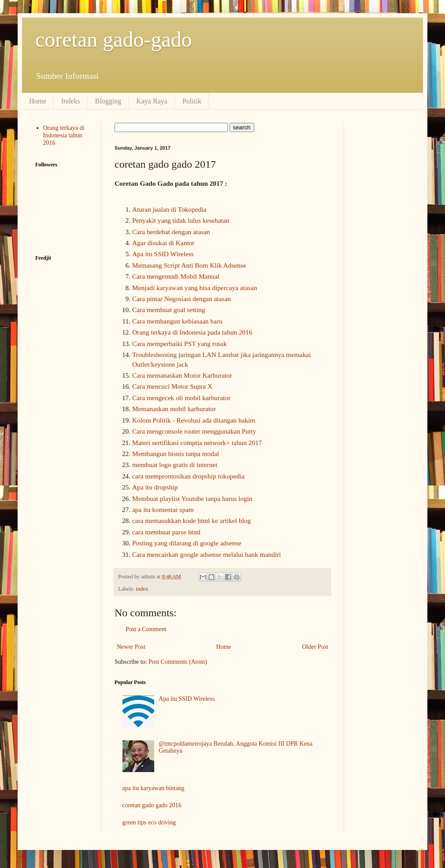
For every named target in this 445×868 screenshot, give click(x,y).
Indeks (71, 101)
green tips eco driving (149, 822)
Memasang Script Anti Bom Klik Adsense (189, 265)
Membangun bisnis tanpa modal (176, 454)
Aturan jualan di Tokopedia (170, 209)
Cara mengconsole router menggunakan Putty (194, 431)
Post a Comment (146, 629)
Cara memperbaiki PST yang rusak (180, 344)
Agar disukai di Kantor (163, 243)
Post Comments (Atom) (178, 662)
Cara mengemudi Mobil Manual (176, 276)
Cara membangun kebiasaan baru (177, 321)
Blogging (108, 101)
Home (38, 101)
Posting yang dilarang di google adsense (187, 543)
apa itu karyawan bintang (154, 788)
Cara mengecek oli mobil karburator (181, 398)
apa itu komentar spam (163, 509)
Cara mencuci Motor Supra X (172, 386)
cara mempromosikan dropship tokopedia (188, 476)
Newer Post (131, 647)
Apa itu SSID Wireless (163, 254)
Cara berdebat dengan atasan (171, 232)
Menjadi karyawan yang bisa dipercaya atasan (195, 288)
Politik (192, 101)
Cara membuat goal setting (169, 310)
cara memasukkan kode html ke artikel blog (191, 520)
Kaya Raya (152, 101)
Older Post (315, 647)
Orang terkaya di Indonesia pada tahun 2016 (192, 332)
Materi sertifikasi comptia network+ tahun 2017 (197, 443)
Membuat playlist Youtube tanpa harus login (192, 498)
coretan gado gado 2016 (152, 805)
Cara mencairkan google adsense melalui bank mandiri (207, 554)
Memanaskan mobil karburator (174, 409)
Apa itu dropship (155, 487)
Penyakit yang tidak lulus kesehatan (181, 220)
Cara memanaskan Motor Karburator (182, 375)
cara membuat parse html (166, 532)
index (142, 589)
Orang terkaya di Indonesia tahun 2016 (64, 135)
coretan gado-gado (114, 39)
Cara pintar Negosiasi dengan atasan (182, 299)
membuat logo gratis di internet (175, 465)
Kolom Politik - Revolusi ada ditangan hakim (194, 420)
